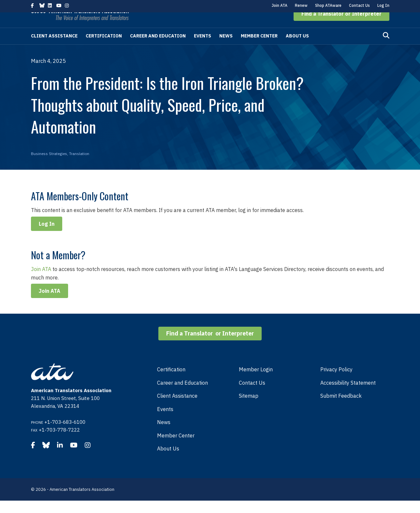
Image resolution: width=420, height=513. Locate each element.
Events (203, 48)
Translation (79, 166)
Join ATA (280, 5)
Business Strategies (49, 166)
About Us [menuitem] (168, 461)
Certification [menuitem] (171, 382)
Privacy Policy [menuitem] (336, 382)
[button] (341, 26)
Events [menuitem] (165, 421)
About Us (297, 48)
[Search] (386, 48)
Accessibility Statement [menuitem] (348, 395)
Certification (104, 48)
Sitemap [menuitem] (249, 408)
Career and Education (158, 48)
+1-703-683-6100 (65, 434)
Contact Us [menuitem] (252, 395)
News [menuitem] (164, 435)
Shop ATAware (328, 5)
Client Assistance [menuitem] (177, 408)
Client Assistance (54, 48)
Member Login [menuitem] (256, 382)
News (226, 48)
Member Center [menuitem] (176, 448)
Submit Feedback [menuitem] (341, 408)
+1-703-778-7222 (59, 442)
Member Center (259, 48)
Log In (383, 5)
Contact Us (359, 5)
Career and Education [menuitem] (182, 395)
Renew (301, 5)
